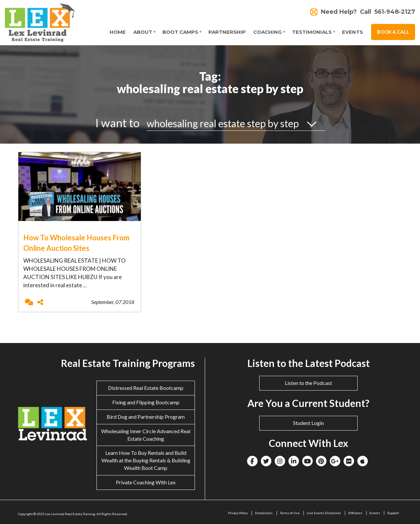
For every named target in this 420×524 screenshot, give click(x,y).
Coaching (268, 32)
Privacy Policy (238, 513)
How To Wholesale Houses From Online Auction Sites (76, 243)
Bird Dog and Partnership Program (146, 417)
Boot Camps (180, 32)
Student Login (308, 423)
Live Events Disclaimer (324, 513)
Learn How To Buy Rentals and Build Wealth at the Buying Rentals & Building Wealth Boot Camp (146, 460)
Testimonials (312, 32)
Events (352, 32)
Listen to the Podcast (308, 383)
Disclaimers (264, 513)
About (143, 32)
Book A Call (393, 32)
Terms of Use (290, 513)
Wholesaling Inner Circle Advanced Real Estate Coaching (146, 435)
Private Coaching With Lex (146, 482)
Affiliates (355, 513)
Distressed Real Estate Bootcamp (146, 388)
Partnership (227, 32)
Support (393, 513)
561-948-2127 (395, 12)
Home (118, 32)
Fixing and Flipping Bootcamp (146, 402)
